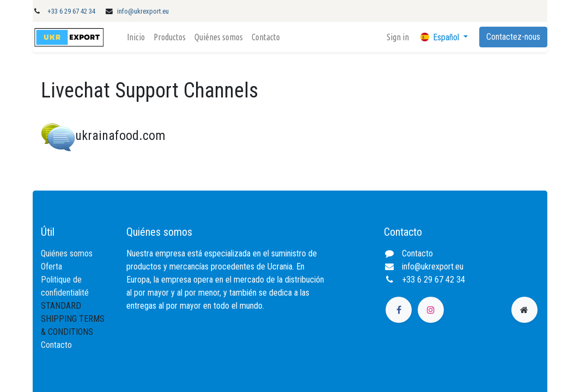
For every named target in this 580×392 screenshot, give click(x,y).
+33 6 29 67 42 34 (71, 11)
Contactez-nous (513, 37)
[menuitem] (136, 37)
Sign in (398, 37)
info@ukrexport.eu (143, 11)
